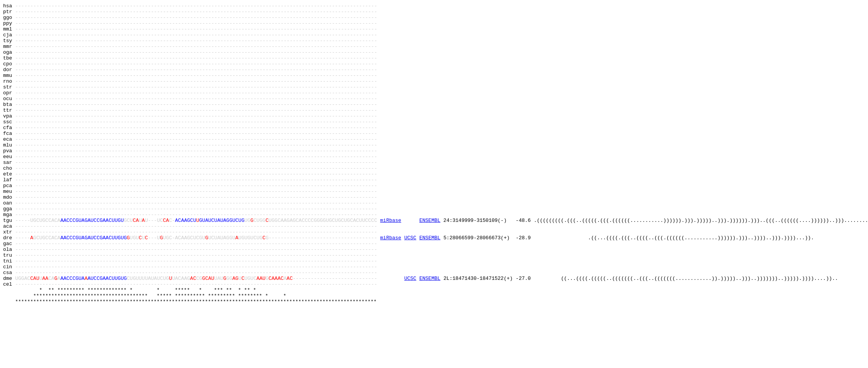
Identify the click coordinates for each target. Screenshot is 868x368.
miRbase (391, 264)
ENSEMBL (430, 264)
